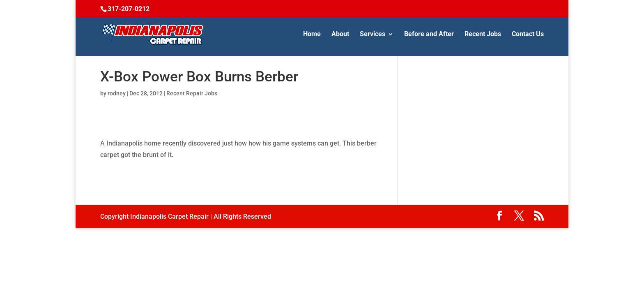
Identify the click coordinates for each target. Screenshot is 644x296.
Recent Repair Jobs (192, 93)
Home (312, 35)
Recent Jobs (483, 35)
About (340, 35)
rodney (117, 93)
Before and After (429, 35)
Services (373, 35)
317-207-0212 (129, 9)
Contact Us (528, 35)
